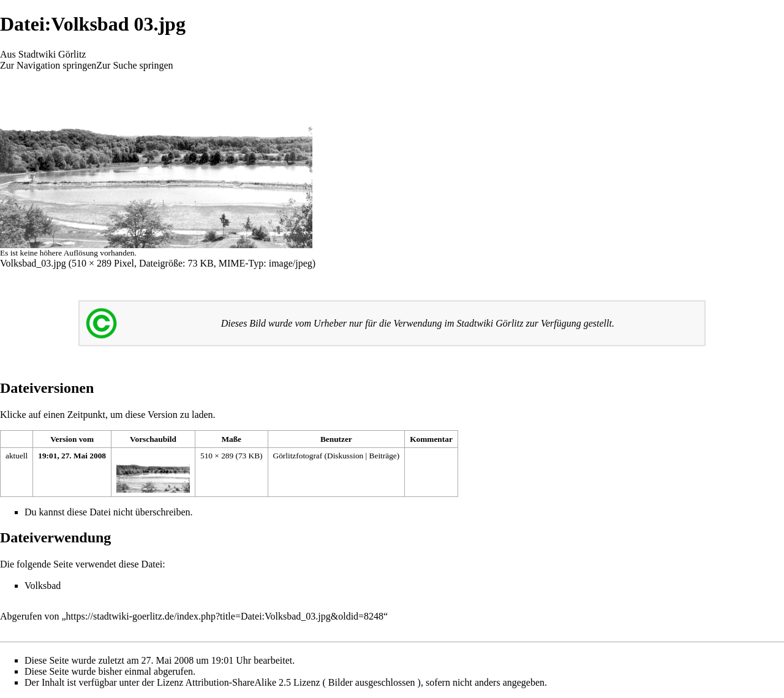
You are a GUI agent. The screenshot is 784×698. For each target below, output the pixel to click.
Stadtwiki (475, 323)
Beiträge (383, 456)
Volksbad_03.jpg (33, 263)
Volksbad (43, 586)
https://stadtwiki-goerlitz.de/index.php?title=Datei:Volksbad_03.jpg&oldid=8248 (225, 616)
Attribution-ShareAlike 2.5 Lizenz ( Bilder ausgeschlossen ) (303, 682)
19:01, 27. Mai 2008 (72, 456)
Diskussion (345, 456)
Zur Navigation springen (48, 65)
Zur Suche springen (134, 65)
